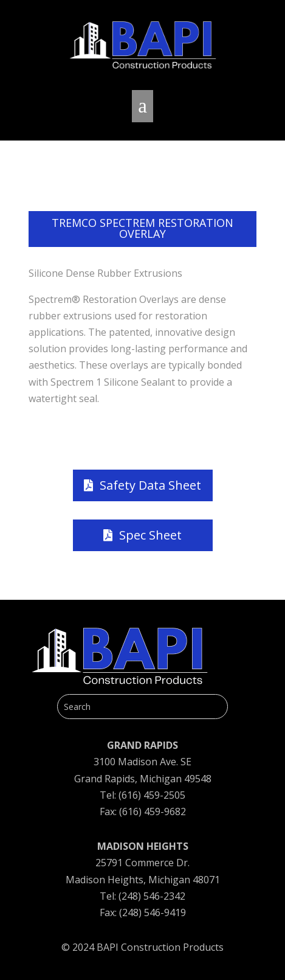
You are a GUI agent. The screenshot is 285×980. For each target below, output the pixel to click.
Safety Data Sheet (150, 485)
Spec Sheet (150, 535)
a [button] (142, 106)
